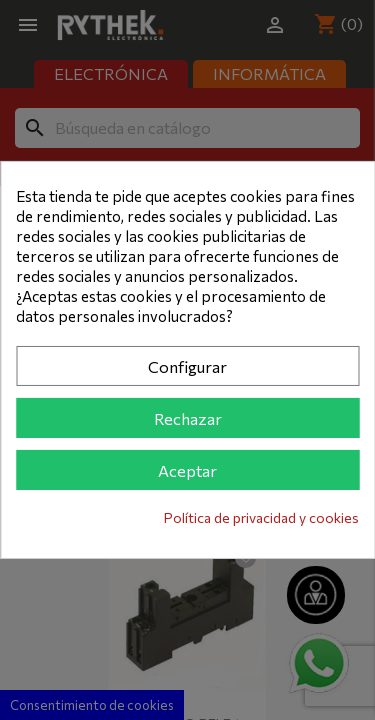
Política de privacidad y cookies (261, 517)
